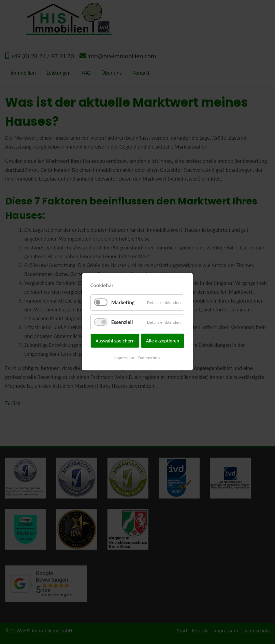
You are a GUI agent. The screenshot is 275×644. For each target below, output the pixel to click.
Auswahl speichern (115, 341)
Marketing (123, 303)
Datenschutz (150, 358)
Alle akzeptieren (163, 341)
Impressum (124, 358)
